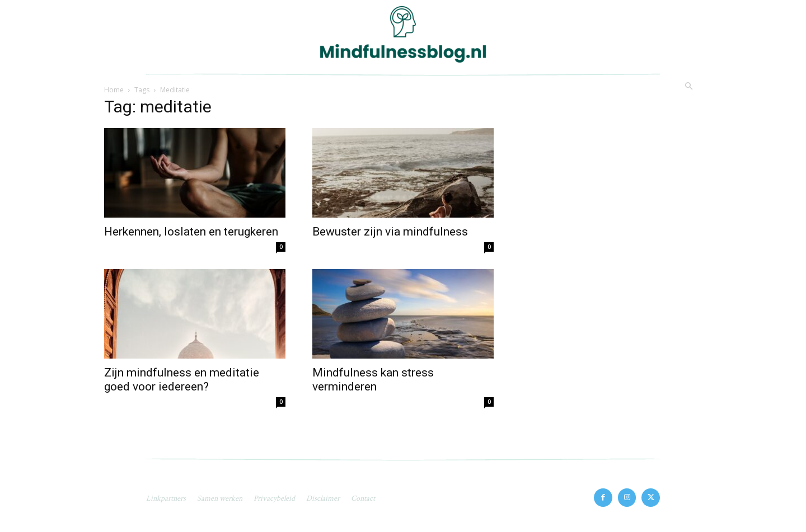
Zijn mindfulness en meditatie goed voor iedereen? (182, 380)
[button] (688, 86)
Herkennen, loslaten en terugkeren (191, 232)
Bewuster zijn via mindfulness (390, 232)
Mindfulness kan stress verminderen (373, 380)
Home (114, 90)
